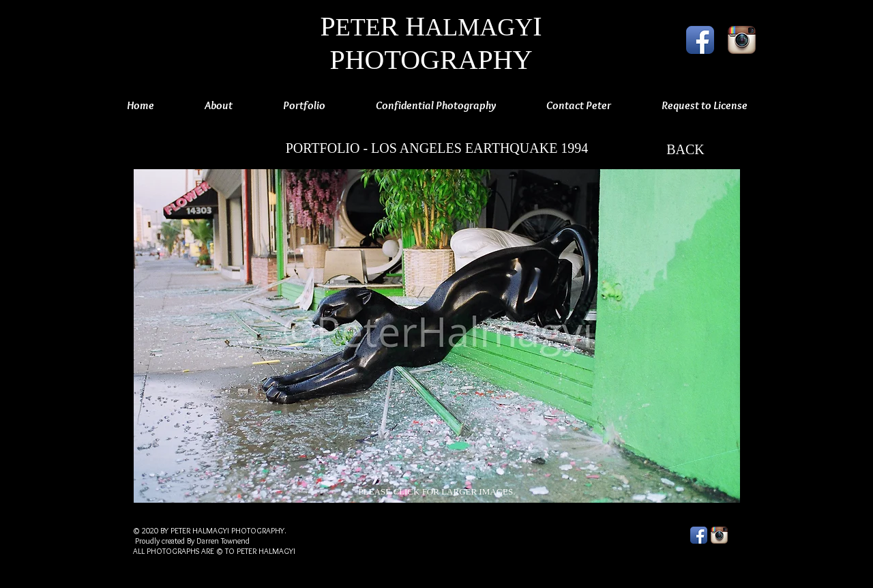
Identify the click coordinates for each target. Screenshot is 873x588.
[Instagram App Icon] (742, 40)
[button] (437, 336)
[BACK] (685, 149)
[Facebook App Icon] (700, 40)
